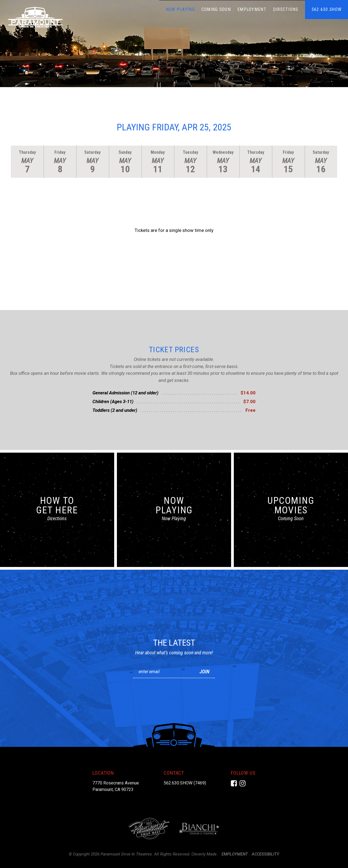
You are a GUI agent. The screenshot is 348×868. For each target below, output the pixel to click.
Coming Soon (216, 9)
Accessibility (265, 854)
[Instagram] (243, 783)
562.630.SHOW (327, 9)
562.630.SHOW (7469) (185, 783)
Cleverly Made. (205, 854)
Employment (252, 9)
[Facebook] (234, 783)
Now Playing (180, 9)
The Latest (174, 643)
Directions (286, 9)
